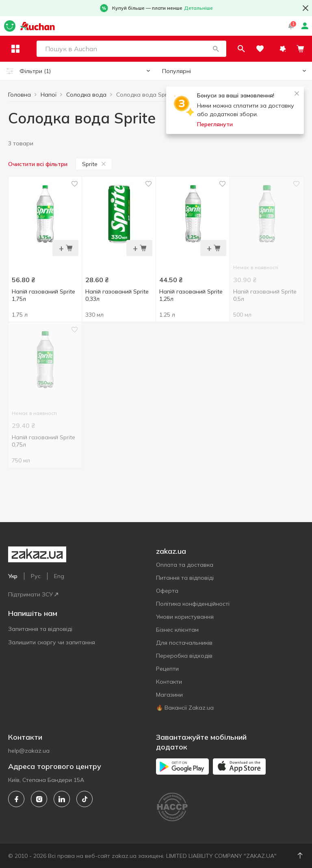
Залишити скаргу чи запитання (52, 642)
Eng (59, 576)
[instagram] (39, 799)
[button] (234, 49)
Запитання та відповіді (40, 629)
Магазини (169, 695)
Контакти (169, 682)
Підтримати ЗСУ (33, 594)
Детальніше (198, 8)
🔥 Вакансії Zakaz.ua (185, 708)
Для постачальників (184, 643)
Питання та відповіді (185, 578)
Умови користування (185, 617)
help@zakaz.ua (29, 751)
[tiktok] (84, 799)
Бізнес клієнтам (177, 630)
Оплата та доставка (185, 565)
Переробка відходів (184, 656)
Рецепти (167, 669)
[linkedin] (62, 799)
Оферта (167, 591)
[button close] (305, 8)
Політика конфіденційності (193, 604)
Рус (36, 576)
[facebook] (16, 799)
